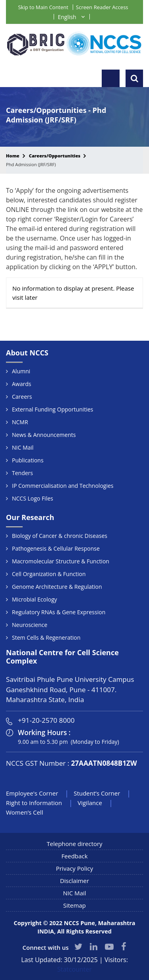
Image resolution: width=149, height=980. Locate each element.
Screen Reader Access (102, 7)
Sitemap (74, 905)
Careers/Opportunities (55, 156)
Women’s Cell (24, 812)
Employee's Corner (32, 793)
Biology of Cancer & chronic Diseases (60, 536)
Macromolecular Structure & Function (61, 561)
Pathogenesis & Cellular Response (56, 548)
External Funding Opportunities (52, 409)
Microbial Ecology (35, 599)
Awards (21, 384)
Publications (28, 460)
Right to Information (34, 803)
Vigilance (90, 803)
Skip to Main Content (43, 7)
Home (13, 156)
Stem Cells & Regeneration (46, 637)
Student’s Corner (97, 793)
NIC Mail (23, 447)
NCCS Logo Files (33, 498)
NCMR (20, 422)
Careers (22, 397)
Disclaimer (74, 881)
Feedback (74, 856)
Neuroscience (30, 625)
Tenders (22, 473)
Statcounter (74, 969)
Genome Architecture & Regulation (57, 587)
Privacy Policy (75, 868)
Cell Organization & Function (49, 574)
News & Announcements (44, 435)
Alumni (21, 371)
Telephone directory (74, 844)
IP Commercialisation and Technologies (63, 486)
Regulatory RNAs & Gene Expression (59, 612)
